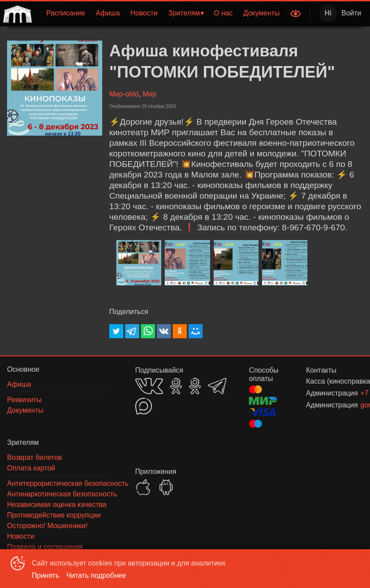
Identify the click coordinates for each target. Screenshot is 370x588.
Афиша (108, 13)
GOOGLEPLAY (166, 487)
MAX (144, 406)
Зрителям (184, 13)
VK (149, 386)
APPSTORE (143, 487)
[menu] (160, 13)
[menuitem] (66, 13)
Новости (144, 13)
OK (176, 386)
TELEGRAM (217, 386)
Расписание (66, 13)
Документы (261, 13)
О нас (224, 13)
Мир (150, 94)
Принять (46, 575)
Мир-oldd (124, 94)
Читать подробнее (96, 575)
